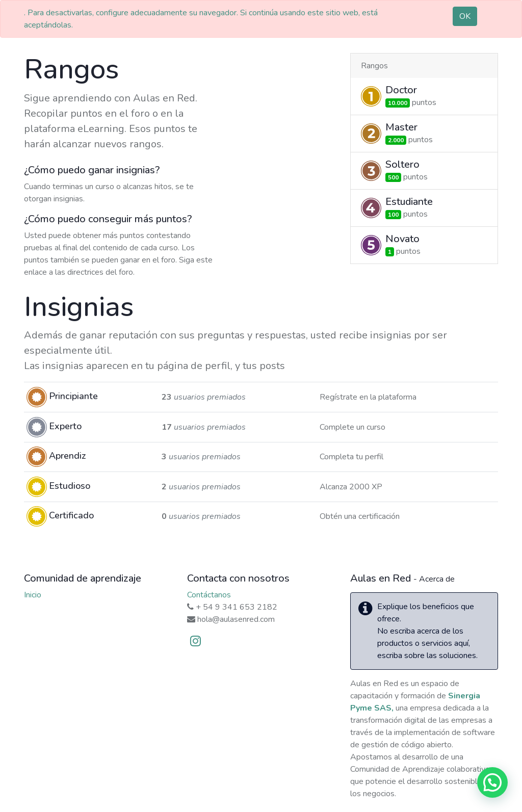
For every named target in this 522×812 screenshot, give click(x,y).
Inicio (33, 595)
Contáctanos (209, 595)
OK (465, 16)
